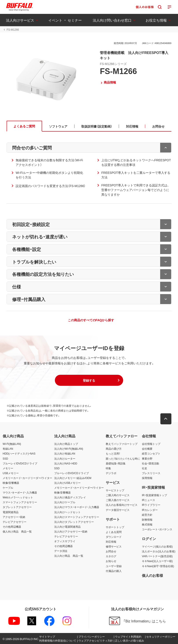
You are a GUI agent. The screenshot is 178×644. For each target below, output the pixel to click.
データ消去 (61, 551)
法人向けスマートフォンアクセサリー (77, 517)
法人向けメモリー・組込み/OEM (73, 478)
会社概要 (147, 449)
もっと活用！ (113, 453)
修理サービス (114, 546)
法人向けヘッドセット (67, 512)
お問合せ (111, 551)
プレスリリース (151, 473)
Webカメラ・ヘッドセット (18, 497)
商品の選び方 (114, 449)
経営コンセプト (151, 453)
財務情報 (147, 520)
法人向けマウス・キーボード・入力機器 (77, 507)
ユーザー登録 (114, 566)
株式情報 (147, 524)
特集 (108, 468)
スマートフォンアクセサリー (20, 502)
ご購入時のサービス (118, 495)
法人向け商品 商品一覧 (69, 556)
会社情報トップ (151, 444)
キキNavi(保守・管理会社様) (158, 566)
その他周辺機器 (12, 527)
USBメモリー (11, 473)
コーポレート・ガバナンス (157, 529)
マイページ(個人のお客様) (157, 546)
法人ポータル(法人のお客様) (159, 551)
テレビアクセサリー (15, 522)
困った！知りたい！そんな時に (123, 458)
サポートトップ (115, 527)
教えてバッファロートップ (122, 444)
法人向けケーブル (65, 502)
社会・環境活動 (150, 463)
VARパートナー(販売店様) (157, 556)
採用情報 (147, 478)
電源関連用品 (11, 512)
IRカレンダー (150, 510)
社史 (145, 468)
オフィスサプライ (65, 541)
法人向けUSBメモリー (68, 483)
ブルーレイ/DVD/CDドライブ (20, 463)
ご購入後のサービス (118, 500)
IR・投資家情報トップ (154, 495)
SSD (5, 458)
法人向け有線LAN (65, 453)
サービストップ (115, 490)
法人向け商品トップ (66, 444)
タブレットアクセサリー (17, 507)
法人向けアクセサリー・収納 (71, 531)
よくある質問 (114, 532)
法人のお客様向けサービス (122, 505)
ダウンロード (114, 537)
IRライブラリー (151, 505)
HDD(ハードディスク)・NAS (19, 453)
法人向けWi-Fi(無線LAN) (69, 449)
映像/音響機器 (11, 483)
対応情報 (111, 542)
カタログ (111, 556)
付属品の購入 (114, 571)
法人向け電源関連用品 (67, 527)
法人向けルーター (65, 458)
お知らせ (111, 561)
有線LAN (8, 449)
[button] (89, 380)
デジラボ (111, 473)
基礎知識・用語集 (116, 463)
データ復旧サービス (118, 510)
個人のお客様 (152, 575)
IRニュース (148, 500)
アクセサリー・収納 (14, 517)
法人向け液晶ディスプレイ (70, 497)
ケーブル (8, 488)
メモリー (8, 468)
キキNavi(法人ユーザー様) (157, 561)
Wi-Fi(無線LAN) (12, 444)
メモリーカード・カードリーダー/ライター (27, 478)
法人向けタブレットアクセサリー (74, 522)
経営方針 (147, 515)
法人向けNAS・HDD (66, 463)
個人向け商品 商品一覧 (17, 531)
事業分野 (147, 458)
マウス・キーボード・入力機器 (20, 492)
